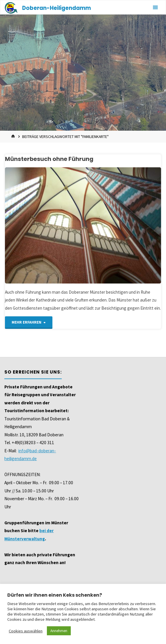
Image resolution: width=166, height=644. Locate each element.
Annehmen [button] (59, 631)
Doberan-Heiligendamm (56, 8)
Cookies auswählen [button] (26, 631)
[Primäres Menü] (155, 8)
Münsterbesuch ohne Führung (49, 159)
